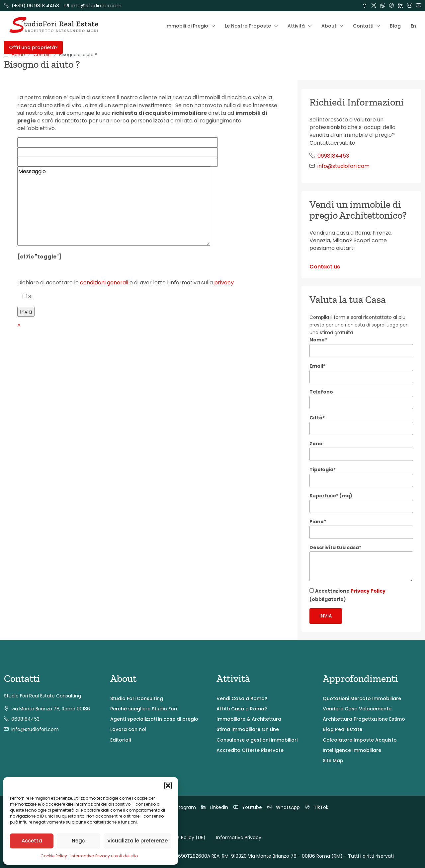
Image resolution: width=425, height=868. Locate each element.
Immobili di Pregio (187, 26)
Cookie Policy (54, 856)
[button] (168, 785)
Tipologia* (323, 470)
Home (18, 55)
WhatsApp (284, 807)
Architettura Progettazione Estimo (364, 719)
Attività (296, 26)
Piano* (318, 522)
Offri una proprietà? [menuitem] (33, 47)
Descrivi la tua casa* (335, 547)
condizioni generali (104, 283)
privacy (224, 283)
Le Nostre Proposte (248, 26)
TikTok (317, 807)
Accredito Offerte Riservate (250, 750)
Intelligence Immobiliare (352, 750)
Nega (79, 841)
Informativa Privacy (239, 837)
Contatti (363, 26)
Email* (317, 366)
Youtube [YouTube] (248, 807)
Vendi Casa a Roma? (242, 698)
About (329, 26)
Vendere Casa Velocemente (357, 709)
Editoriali (121, 740)
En (413, 26)
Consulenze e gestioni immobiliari (257, 740)
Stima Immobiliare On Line (248, 729)
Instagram (180, 807)
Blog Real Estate (342, 729)
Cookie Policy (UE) (185, 837)
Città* (317, 418)
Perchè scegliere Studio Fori (144, 709)
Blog (395, 26)
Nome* (318, 340)
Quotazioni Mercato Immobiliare (362, 698)
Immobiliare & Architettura (249, 719)
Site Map (333, 760)
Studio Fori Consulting (137, 698)
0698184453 (333, 156)
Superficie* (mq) (331, 496)
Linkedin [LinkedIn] (215, 807)
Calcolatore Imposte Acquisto (360, 740)
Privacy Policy (368, 591)
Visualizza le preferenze (137, 841)
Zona (316, 444)
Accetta (32, 841)
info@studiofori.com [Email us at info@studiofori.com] (343, 166)
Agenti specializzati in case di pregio (154, 719)
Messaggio (114, 206)
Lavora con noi (128, 729)
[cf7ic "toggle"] (39, 257)
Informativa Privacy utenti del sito (104, 856)
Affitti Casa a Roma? (242, 709)
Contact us (325, 267)
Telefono (321, 392)
